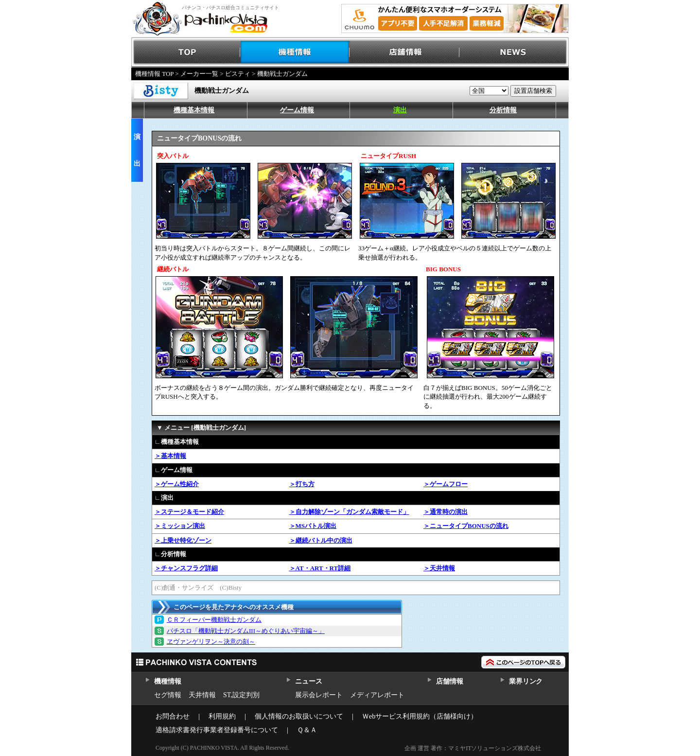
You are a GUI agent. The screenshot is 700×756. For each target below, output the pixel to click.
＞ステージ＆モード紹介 (189, 512)
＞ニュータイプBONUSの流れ (466, 526)
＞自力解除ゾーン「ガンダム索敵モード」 (349, 512)
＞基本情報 (170, 456)
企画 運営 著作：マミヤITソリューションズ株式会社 (473, 748)
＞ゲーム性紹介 (177, 484)
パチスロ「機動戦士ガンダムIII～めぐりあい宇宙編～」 (246, 631)
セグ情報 (168, 695)
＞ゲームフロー (446, 484)
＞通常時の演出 (446, 512)
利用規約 (222, 716)
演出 (400, 110)
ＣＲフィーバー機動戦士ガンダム (214, 620)
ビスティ (238, 74)
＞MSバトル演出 (313, 526)
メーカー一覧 (199, 74)
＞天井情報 (439, 568)
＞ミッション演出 (180, 526)
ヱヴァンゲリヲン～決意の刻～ (211, 642)
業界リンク (526, 681)
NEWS (514, 52)
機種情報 (295, 52)
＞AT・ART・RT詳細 (320, 568)
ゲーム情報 (297, 110)
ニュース (308, 681)
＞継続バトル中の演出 (321, 540)
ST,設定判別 (241, 695)
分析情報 (503, 110)
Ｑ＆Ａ (307, 730)
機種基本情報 (194, 110)
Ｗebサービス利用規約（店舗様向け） (420, 716)
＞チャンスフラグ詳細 (186, 568)
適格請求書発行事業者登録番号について (217, 730)
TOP (186, 52)
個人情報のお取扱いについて (299, 716)
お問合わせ (173, 716)
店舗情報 (405, 52)
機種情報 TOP (154, 74)
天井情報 (202, 695)
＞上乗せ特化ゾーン (183, 540)
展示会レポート (319, 695)
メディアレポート (377, 695)
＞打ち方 (302, 484)
